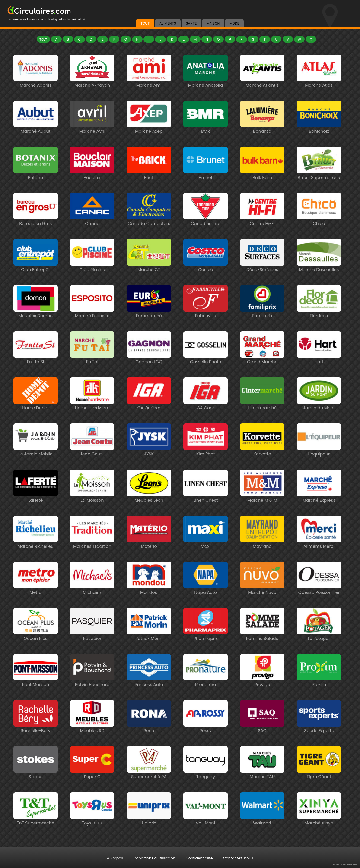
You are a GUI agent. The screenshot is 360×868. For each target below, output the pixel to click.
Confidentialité (199, 858)
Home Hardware (92, 406)
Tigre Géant (319, 774)
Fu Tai (92, 359)
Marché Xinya (319, 821)
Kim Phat (205, 452)
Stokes (36, 774)
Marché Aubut (36, 129)
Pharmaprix (205, 636)
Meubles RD (92, 728)
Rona (149, 728)
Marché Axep (149, 129)
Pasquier (92, 636)
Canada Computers (149, 221)
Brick (149, 175)
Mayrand (262, 544)
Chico (319, 221)
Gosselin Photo (205, 359)
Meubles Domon (36, 313)
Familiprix (262, 313)
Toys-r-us (92, 821)
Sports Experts (319, 728)
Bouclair (92, 175)
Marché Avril (92, 129)
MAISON (213, 23)
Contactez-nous (238, 858)
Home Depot (36, 406)
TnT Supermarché (36, 821)
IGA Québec (149, 406)
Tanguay (205, 774)
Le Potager (319, 636)
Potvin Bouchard (92, 682)
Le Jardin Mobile (36, 452)
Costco (205, 267)
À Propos (115, 858)
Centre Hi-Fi (262, 221)
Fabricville (205, 313)
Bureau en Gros (36, 221)
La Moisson (92, 498)
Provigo (262, 682)
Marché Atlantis (262, 83)
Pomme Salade (262, 636)
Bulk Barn (262, 175)
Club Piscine (92, 267)
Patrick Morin (149, 636)
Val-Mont (205, 821)
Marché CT (149, 267)
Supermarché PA (149, 774)
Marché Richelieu (36, 544)
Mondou (149, 590)
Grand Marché (262, 359)
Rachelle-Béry (36, 728)
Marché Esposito (92, 313)
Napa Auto (205, 590)
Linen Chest (205, 498)
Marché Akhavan (92, 83)
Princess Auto (149, 682)
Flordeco (319, 313)
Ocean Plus (36, 636)
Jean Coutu (92, 452)
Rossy (205, 728)
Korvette (262, 452)
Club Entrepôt (36, 267)
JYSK (149, 452)
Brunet (205, 175)
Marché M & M (262, 498)
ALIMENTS (168, 23)
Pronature (205, 682)
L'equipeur (319, 452)
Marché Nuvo (262, 590)
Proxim (319, 682)
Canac (92, 221)
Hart (319, 359)
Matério (149, 544)
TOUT (145, 23)
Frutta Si (36, 359)
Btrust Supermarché (319, 175)
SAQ (262, 728)
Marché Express (319, 498)
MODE (234, 23)
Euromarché (149, 313)
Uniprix (149, 821)
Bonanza (262, 129)
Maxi (205, 544)
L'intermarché (262, 406)
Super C (92, 774)
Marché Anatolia (205, 83)
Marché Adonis (36, 83)
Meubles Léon (149, 498)
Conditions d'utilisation (154, 858)
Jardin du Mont (319, 406)
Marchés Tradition (92, 544)
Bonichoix (319, 129)
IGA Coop (205, 406)
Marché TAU (262, 774)
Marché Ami (149, 83)
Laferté (36, 498)
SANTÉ (191, 23)
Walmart (262, 821)
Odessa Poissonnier (319, 590)
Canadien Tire (205, 221)
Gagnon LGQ (149, 359)
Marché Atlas (319, 83)
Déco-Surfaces (262, 267)
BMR (205, 129)
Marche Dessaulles (319, 267)
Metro (36, 590)
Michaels (92, 590)
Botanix (36, 175)
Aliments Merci (319, 544)
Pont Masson (36, 682)
